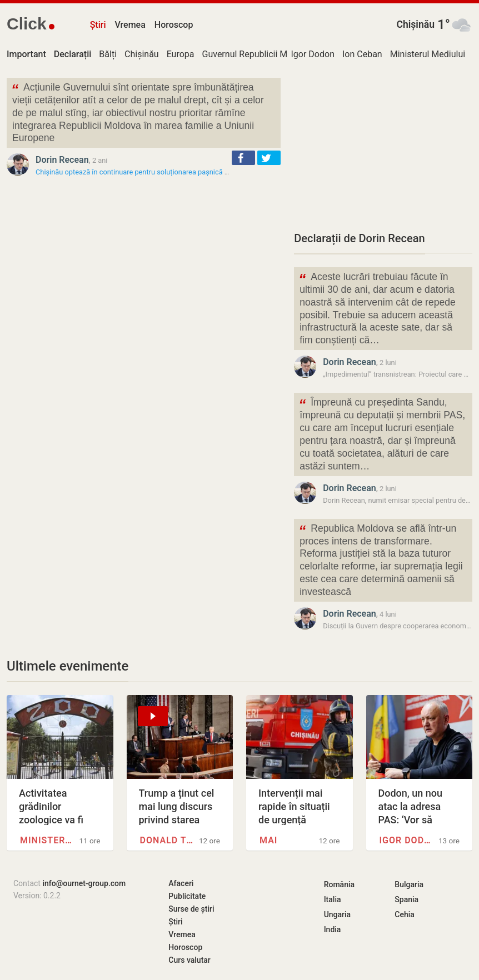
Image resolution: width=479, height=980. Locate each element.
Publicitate (187, 896)
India (333, 929)
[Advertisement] (383, 147)
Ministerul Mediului (428, 54)
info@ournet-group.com (84, 883)
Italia (333, 899)
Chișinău (415, 24)
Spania (406, 899)
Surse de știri (191, 909)
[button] (243, 158)
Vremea (130, 25)
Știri (98, 25)
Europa (181, 54)
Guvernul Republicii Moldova (258, 54)
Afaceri (181, 883)
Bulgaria (409, 884)
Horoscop (174, 25)
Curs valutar (189, 960)
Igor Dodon (313, 54)
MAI (268, 840)
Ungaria (338, 914)
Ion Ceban (362, 54)
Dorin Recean (62, 160)
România (339, 884)
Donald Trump (168, 840)
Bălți (108, 54)
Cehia (405, 914)
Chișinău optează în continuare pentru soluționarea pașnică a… (134, 172)
